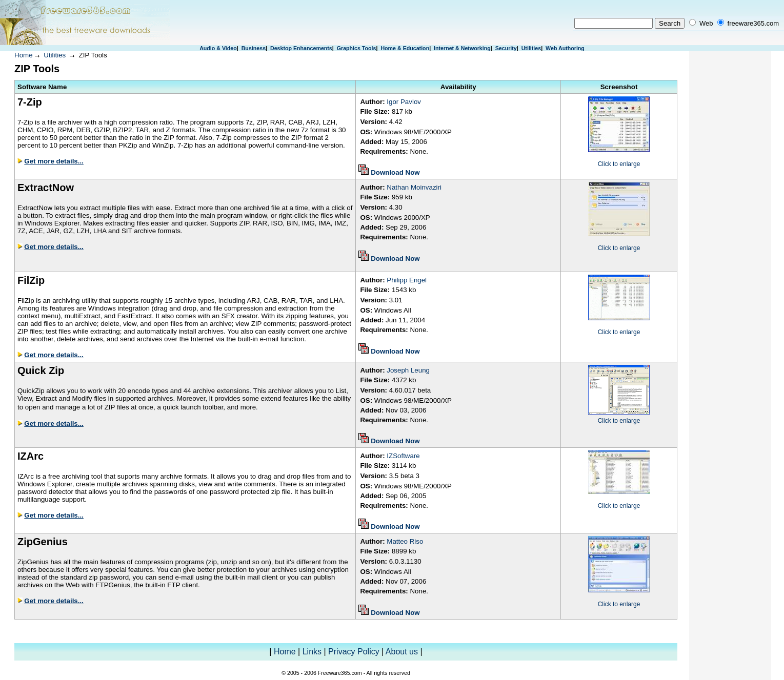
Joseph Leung (408, 370)
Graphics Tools (357, 48)
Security (506, 48)
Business (254, 48)
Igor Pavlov (404, 102)
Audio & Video (218, 48)
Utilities (531, 48)
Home (24, 55)
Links (312, 652)
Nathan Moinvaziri (414, 187)
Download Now (395, 172)
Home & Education (405, 48)
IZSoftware (403, 456)
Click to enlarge (619, 164)
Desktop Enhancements (301, 48)
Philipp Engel (407, 280)
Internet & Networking (462, 48)
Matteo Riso (405, 541)
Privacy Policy (354, 652)
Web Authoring (565, 48)
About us (402, 652)
